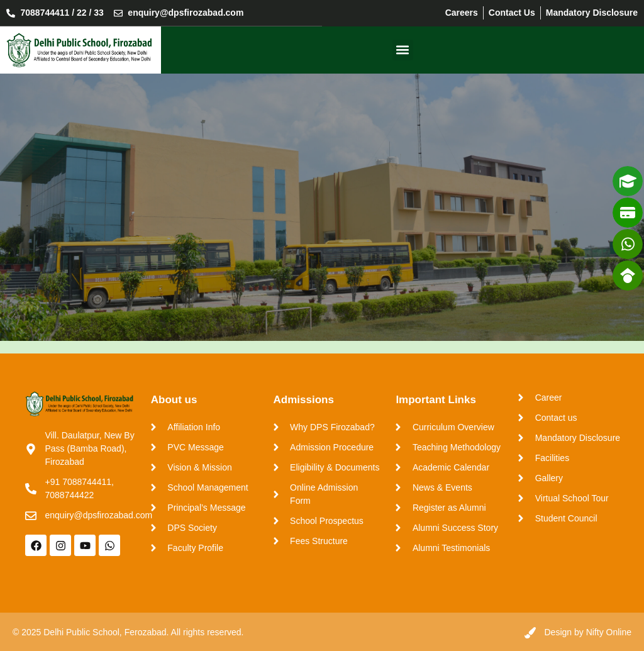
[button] (403, 49)
